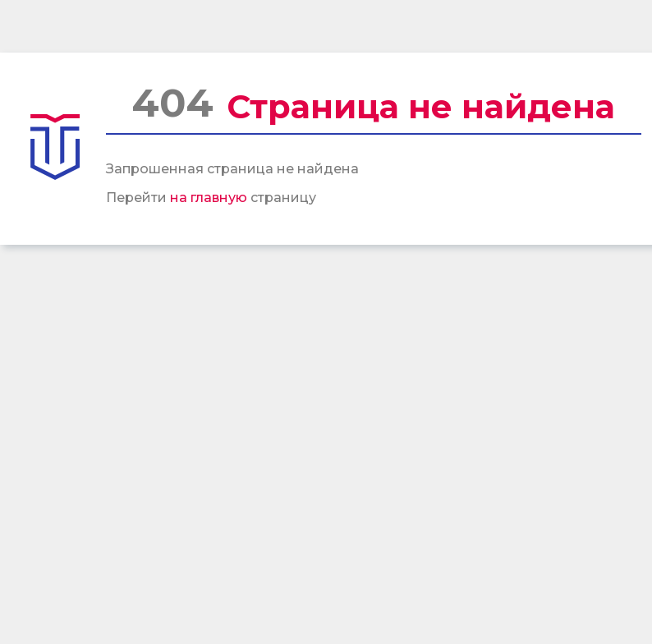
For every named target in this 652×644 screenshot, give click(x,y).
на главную (209, 198)
